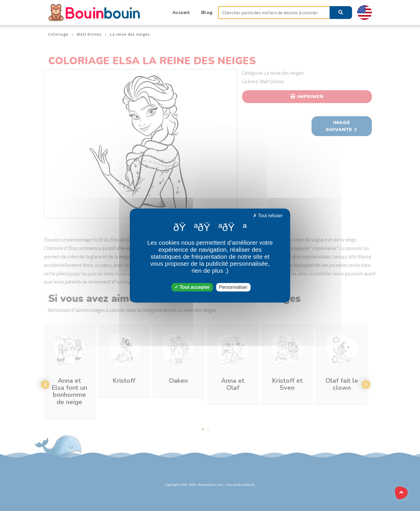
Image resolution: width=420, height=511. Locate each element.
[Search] (274, 13)
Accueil (181, 12)
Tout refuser (268, 216)
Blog (207, 12)
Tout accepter (192, 287)
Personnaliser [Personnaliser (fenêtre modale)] (233, 287)
